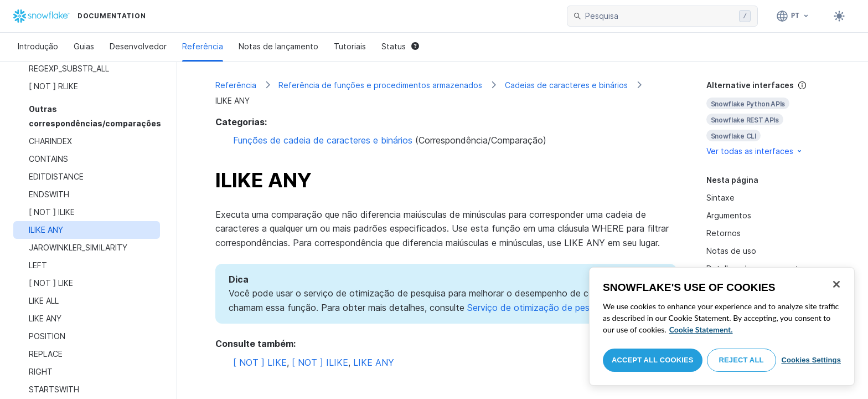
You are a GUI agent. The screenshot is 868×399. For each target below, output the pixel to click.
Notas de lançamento (278, 46)
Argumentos (729, 215)
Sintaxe (720, 198)
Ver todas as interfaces (755, 151)
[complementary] (768, 118)
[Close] (836, 284)
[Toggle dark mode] (839, 16)
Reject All (742, 360)
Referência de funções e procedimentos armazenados (380, 85)
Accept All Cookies (653, 360)
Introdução (38, 46)
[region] (722, 326)
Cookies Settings (811, 360)
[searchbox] (660, 16)
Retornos (724, 233)
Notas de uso (731, 251)
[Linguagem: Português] (793, 16)
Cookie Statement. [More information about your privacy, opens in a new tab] (701, 329)
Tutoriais (350, 46)
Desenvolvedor (138, 46)
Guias (84, 46)
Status (400, 46)
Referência (203, 46)
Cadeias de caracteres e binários (566, 85)
